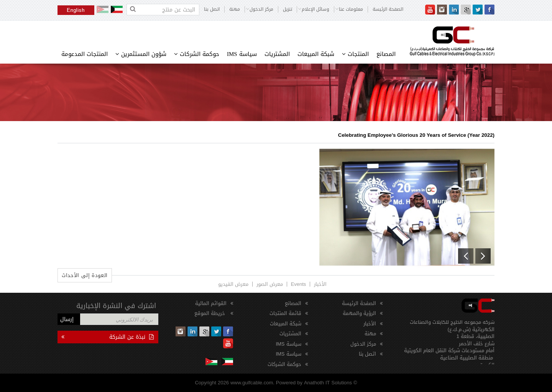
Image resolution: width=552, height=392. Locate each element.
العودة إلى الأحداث (85, 275)
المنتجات (355, 54)
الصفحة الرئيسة (388, 9)
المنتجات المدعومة (85, 54)
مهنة (235, 9)
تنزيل (287, 9)
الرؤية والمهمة (359, 313)
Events (299, 284)
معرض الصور (270, 284)
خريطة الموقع (210, 313)
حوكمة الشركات (197, 54)
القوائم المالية (211, 303)
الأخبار (320, 284)
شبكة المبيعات (316, 54)
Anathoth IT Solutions (328, 383)
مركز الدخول (363, 344)
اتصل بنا (212, 9)
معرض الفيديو (233, 284)
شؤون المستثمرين (141, 54)
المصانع (386, 54)
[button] (466, 256)
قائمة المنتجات (285, 313)
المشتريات (277, 54)
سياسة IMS (242, 54)
